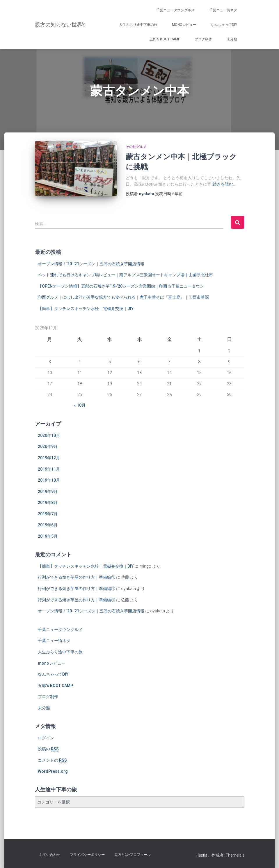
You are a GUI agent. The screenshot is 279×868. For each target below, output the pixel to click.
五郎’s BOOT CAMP (165, 39)
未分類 (232, 39)
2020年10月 (49, 435)
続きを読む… (224, 184)
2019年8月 (48, 503)
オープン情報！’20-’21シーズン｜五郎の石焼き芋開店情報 (91, 264)
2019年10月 (49, 480)
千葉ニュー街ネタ (223, 10)
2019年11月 (49, 469)
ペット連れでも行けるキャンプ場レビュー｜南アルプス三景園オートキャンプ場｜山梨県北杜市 (125, 275)
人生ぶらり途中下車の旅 (138, 25)
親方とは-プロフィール (133, 855)
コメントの (52, 760)
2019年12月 (49, 458)
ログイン (46, 738)
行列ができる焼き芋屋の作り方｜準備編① (77, 577)
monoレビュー (184, 25)
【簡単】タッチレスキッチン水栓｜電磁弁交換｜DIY (86, 309)
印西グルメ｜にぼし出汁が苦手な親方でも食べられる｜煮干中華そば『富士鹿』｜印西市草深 (123, 297)
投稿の (48, 749)
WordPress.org (53, 771)
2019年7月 (48, 514)
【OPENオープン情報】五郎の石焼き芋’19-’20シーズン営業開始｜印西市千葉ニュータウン (121, 286)
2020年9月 (48, 446)
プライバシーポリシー (87, 855)
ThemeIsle (235, 855)
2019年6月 (48, 525)
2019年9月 (48, 492)
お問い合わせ (50, 855)
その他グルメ (136, 147)
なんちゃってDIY (224, 25)
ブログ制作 (203, 39)
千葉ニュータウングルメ (175, 10)
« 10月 (80, 405)
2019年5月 (48, 536)
